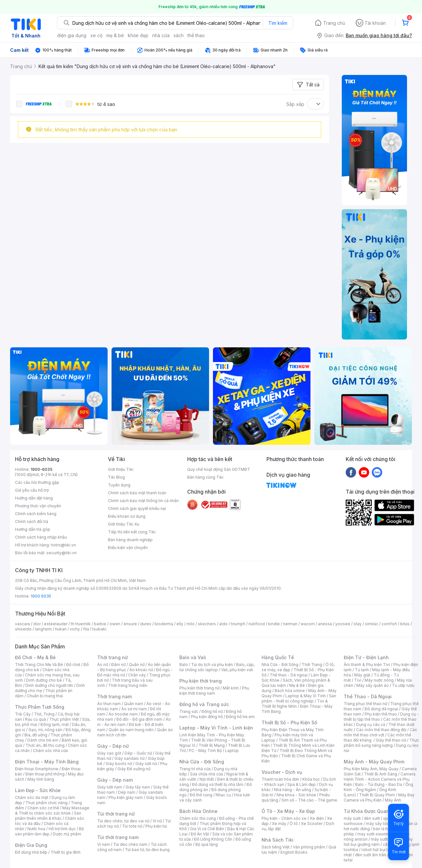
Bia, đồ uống (36, 735)
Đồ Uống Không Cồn (213, 839)
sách (179, 35)
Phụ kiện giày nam (126, 797)
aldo (223, 624)
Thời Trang (312, 665)
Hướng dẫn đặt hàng (34, 498)
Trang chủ (334, 23)
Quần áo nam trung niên (131, 730)
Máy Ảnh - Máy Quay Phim (374, 762)
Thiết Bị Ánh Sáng (381, 774)
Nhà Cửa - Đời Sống (202, 762)
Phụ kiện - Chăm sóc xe (284, 818)
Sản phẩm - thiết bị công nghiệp (299, 698)
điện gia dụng (72, 35)
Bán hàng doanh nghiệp (130, 540)
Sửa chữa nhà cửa (207, 774)
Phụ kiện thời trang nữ (199, 688)
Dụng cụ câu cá (371, 724)
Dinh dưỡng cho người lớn (49, 685)
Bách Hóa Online (198, 811)
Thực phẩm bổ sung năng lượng (381, 743)
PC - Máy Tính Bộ (205, 751)
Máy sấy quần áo (373, 685)
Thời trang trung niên (128, 685)
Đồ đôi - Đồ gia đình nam (139, 719)
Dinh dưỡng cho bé (44, 680)
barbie (100, 624)
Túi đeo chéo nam (130, 844)
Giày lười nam (110, 787)
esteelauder (56, 624)
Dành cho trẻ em (43, 740)
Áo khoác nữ (141, 670)
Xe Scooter (312, 824)
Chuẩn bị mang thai (45, 696)
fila (86, 629)
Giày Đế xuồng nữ (134, 769)
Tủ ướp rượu (403, 685)
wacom (308, 624)
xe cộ (96, 35)
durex (146, 624)
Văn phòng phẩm (309, 847)
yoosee (343, 624)
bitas (405, 624)
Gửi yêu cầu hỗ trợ (32, 490)
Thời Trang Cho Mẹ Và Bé (39, 665)
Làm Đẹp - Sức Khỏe (38, 790)
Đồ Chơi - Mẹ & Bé (35, 657)
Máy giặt (362, 675)
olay (358, 624)
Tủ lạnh (362, 670)
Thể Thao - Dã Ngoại (368, 696)
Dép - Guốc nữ (138, 753)
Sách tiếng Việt (276, 847)
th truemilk (81, 624)
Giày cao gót (109, 753)
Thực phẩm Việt (64, 719)
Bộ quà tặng (207, 844)
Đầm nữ (118, 665)
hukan (61, 629)
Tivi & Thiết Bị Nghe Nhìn (295, 704)
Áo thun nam (109, 704)
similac (372, 624)
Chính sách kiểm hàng (36, 514)
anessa (325, 624)
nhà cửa (161, 35)
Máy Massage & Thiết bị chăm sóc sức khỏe (52, 810)
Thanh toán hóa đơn (280, 779)
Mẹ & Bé (297, 685)
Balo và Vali (193, 657)
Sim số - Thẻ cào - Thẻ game (309, 800)
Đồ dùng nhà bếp (31, 852)
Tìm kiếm (278, 23)
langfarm (43, 629)
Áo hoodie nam (123, 714)
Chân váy (137, 675)
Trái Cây (23, 714)
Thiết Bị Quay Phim (377, 795)
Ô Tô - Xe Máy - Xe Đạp (288, 811)
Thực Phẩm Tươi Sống (40, 707)
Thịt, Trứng (44, 714)
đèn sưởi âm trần (371, 855)
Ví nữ (157, 821)
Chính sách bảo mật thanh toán (137, 493)
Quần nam (134, 704)
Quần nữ (137, 665)
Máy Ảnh (393, 800)
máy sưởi (352, 818)
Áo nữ (103, 665)
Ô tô (294, 824)
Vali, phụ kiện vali (237, 670)
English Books (294, 852)
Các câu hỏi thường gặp (37, 482)
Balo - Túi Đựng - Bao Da (379, 784)
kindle (274, 624)
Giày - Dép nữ (113, 746)
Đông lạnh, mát (55, 724)
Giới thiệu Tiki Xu (124, 524)
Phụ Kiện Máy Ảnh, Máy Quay (371, 769)
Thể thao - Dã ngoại (289, 675)
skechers (207, 624)
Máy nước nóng (379, 680)
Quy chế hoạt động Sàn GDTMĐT (219, 469)
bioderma (164, 624)
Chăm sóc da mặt (32, 797)
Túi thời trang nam (118, 837)
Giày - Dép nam (115, 780)
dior (37, 624)
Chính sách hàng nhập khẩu (41, 537)
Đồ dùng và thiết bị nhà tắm (218, 784)
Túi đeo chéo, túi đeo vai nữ (123, 821)
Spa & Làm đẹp (301, 784)
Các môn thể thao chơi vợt (380, 732)
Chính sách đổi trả (32, 521)
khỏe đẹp (138, 35)
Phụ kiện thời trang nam (214, 691)
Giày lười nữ (146, 764)
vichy (75, 629)
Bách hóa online (290, 691)
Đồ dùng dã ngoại (381, 709)
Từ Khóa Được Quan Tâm (372, 811)
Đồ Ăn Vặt (200, 834)
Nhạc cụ (223, 795)
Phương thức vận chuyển (38, 506)
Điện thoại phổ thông (45, 774)
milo (191, 624)
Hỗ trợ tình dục (62, 829)
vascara (23, 624)
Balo (184, 665)
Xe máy (279, 824)
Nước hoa (36, 829)
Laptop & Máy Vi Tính (306, 696)
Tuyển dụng (119, 485)
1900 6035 (41, 596)
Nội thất (207, 779)
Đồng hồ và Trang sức (204, 704)
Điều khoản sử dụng (127, 516)
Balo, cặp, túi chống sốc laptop (217, 667)
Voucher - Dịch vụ (282, 772)
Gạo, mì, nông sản (45, 730)
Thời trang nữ (113, 657)
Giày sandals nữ (129, 758)
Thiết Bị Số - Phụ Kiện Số (289, 723)
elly (180, 624)
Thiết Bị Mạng (212, 745)
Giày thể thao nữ (391, 740)
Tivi (358, 680)
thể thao (196, 35)
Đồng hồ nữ (212, 711)
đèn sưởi (372, 818)
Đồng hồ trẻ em (240, 717)
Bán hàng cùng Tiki (205, 477)
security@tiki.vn (61, 553)
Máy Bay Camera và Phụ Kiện (379, 797)
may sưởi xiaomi (373, 834)
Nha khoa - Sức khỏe (296, 795)
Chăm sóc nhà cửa (50, 751)
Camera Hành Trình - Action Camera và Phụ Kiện (380, 779)
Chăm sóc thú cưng (198, 818)
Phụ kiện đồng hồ (207, 717)
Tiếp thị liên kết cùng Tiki (132, 532)
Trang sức (189, 711)
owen (115, 624)
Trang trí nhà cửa (195, 769)
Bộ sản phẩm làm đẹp (49, 831)
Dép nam (127, 792)
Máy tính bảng (41, 779)
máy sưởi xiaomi (386, 839)
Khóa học (311, 779)
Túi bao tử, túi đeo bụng (147, 850)
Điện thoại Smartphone (37, 769)
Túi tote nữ (132, 826)
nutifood (257, 624)
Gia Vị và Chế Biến (207, 829)
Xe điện (317, 818)
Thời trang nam (114, 696)
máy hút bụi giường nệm (378, 842)
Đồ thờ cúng (201, 795)
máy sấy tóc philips (384, 824)
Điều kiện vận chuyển (128, 548)
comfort (389, 624)
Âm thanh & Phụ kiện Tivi (367, 665)
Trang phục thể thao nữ (365, 704)
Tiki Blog (116, 477)
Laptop (232, 751)
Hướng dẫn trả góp (33, 529)
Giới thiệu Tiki (121, 469)
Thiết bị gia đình (66, 852)
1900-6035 (42, 469)
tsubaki (99, 629)
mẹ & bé (115, 35)
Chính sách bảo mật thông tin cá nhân (143, 501)
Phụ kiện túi (156, 826)
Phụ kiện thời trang (201, 681)
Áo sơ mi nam (134, 709)
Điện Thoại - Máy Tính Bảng (47, 762)
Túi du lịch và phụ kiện (212, 665)
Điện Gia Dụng (31, 845)
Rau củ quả (36, 719)
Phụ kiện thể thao (381, 714)
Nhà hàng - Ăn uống (293, 790)
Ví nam (104, 844)
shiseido (23, 629)
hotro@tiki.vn (63, 545)
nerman (290, 624)
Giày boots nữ (119, 764)
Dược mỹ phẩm (67, 834)
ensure (130, 624)
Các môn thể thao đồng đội (381, 730)
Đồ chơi (73, 665)
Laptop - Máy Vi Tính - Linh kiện (216, 728)
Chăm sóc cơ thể (43, 808)
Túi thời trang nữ (116, 814)
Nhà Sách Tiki (278, 840)
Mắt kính (231, 688)
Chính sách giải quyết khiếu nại (137, 508)
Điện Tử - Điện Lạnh (366, 657)
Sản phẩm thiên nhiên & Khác (48, 816)
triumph (238, 624)
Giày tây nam (138, 787)
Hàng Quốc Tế (278, 657)
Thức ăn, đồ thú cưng (45, 745)
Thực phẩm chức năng (46, 803)
